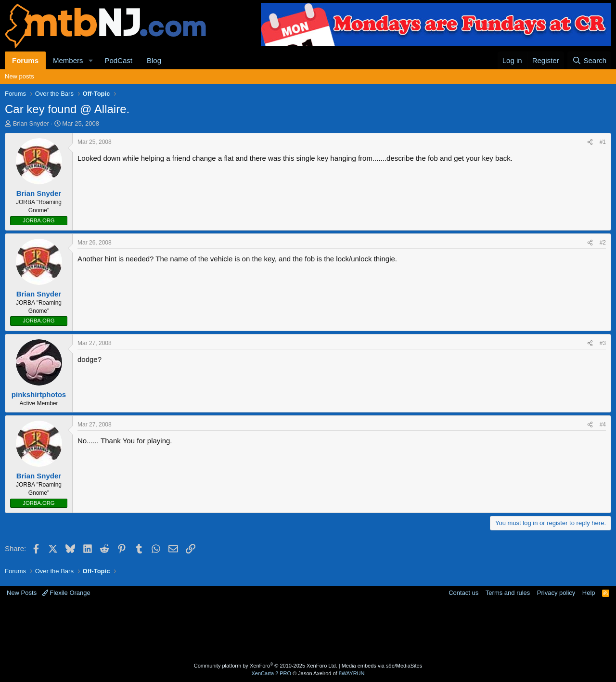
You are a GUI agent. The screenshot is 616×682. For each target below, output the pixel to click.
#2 (603, 243)
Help (589, 593)
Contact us (463, 593)
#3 (603, 343)
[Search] (589, 60)
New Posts (22, 593)
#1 (603, 142)
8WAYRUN (352, 673)
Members (68, 60)
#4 (603, 425)
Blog (154, 60)
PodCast (118, 60)
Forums (25, 60)
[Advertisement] (270, 629)
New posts (19, 76)
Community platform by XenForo (266, 666)
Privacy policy (556, 593)
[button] (90, 60)
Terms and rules (508, 593)
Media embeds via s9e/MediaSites (382, 666)
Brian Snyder (31, 123)
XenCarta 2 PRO (272, 673)
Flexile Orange (66, 593)
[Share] (590, 142)
